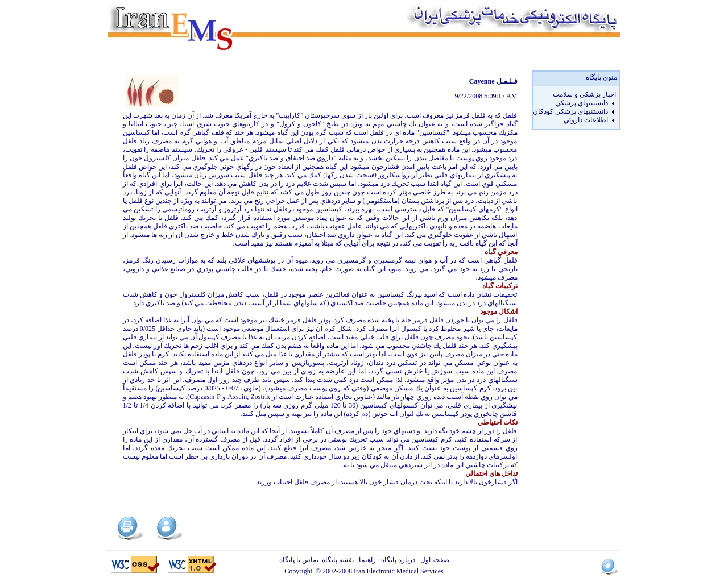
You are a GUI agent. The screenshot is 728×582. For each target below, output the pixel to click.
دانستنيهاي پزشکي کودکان (570, 111)
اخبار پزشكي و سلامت (584, 94)
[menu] (574, 107)
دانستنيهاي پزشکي (582, 103)
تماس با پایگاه (301, 560)
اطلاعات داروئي (586, 120)
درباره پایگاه (396, 560)
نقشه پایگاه (338, 560)
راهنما (366, 560)
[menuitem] (574, 95)
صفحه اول (433, 560)
